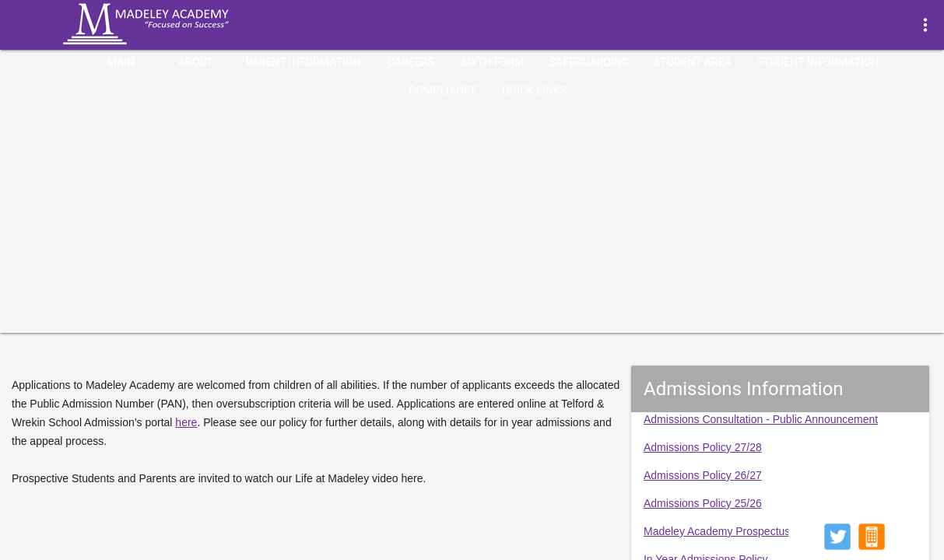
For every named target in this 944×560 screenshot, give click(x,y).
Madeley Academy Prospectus (717, 531)
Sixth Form (493, 62)
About (196, 62)
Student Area (693, 62)
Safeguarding (589, 62)
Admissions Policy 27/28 (703, 447)
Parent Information (303, 62)
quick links (534, 90)
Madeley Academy (167, 24)
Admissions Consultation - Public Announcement (761, 419)
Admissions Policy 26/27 (703, 475)
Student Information (818, 62)
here (186, 422)
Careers (411, 62)
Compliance (443, 90)
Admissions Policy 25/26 (703, 503)
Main (121, 62)
